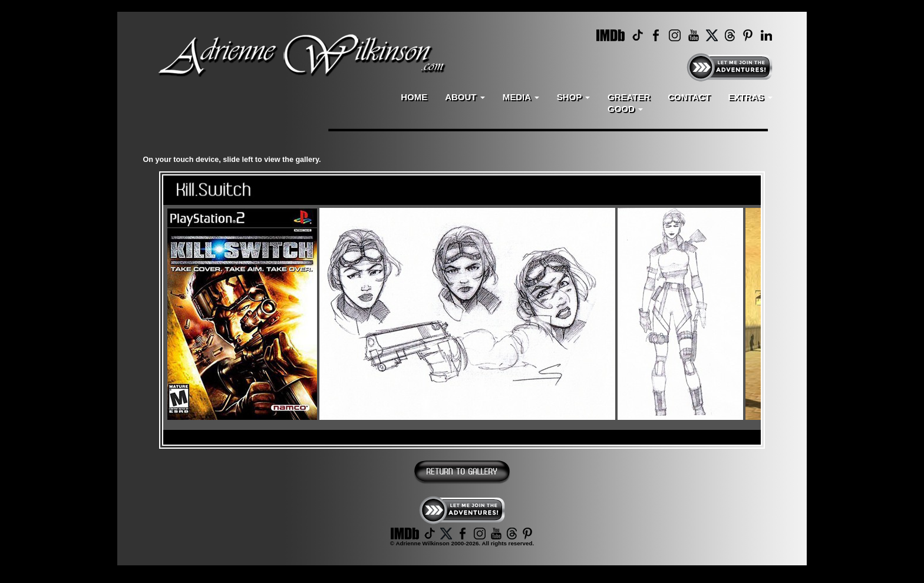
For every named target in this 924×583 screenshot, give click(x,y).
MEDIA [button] (521, 97)
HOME (414, 97)
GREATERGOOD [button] (629, 103)
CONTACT (689, 97)
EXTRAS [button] (750, 97)
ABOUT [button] (465, 97)
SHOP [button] (573, 97)
